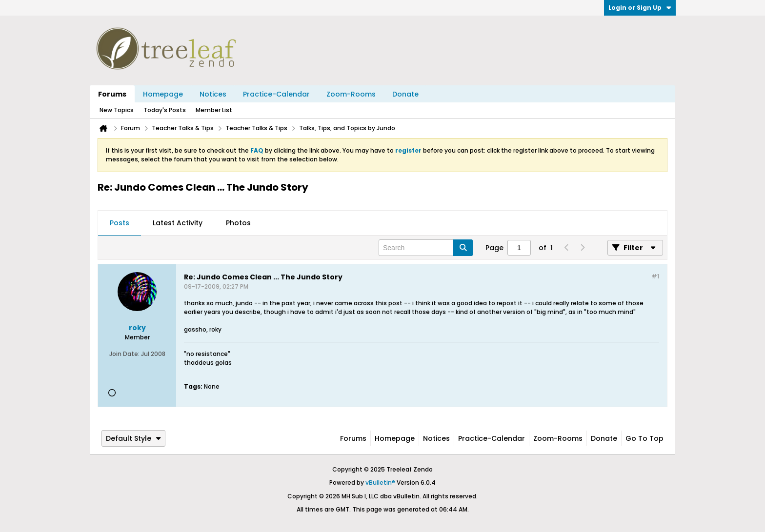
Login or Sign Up (640, 8)
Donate (405, 94)
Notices (213, 94)
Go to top (644, 438)
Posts (120, 223)
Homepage (163, 94)
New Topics (117, 110)
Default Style (133, 438)
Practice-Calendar (276, 94)
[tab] (120, 223)
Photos (238, 223)
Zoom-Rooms (351, 94)
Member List (214, 110)
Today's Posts (165, 110)
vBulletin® (380, 483)
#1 (655, 276)
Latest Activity (178, 223)
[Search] (426, 248)
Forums (112, 94)
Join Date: (124, 354)
